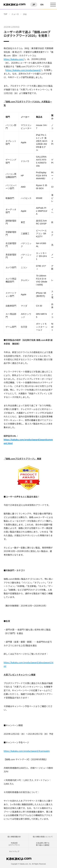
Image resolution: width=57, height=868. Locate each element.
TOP (5, 14)
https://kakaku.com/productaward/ (23, 70)
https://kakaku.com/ (14, 59)
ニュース (15, 14)
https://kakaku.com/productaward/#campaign (27, 751)
